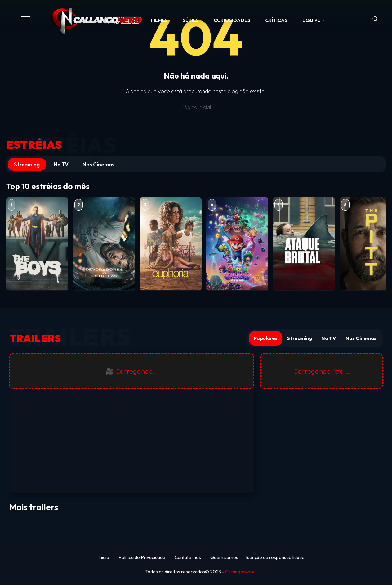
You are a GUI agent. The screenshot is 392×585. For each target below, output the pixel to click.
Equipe (312, 20)
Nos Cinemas (98, 164)
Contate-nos (188, 557)
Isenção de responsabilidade (275, 557)
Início (104, 557)
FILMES (159, 20)
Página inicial (196, 107)
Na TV (61, 164)
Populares (266, 338)
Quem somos (224, 557)
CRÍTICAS (276, 20)
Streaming (27, 164)
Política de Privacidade (142, 557)
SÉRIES (191, 20)
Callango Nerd (240, 571)
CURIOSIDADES (232, 20)
